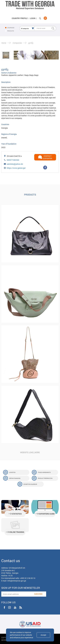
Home (4, 43)
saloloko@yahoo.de (15, 164)
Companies (17, 43)
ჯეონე (31, 43)
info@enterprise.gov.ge (17, 581)
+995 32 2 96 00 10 (28, 578)
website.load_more (30, 452)
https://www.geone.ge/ (16, 168)
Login (33, 18)
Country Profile (20, 18)
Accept (43, 635)
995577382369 (13, 160)
